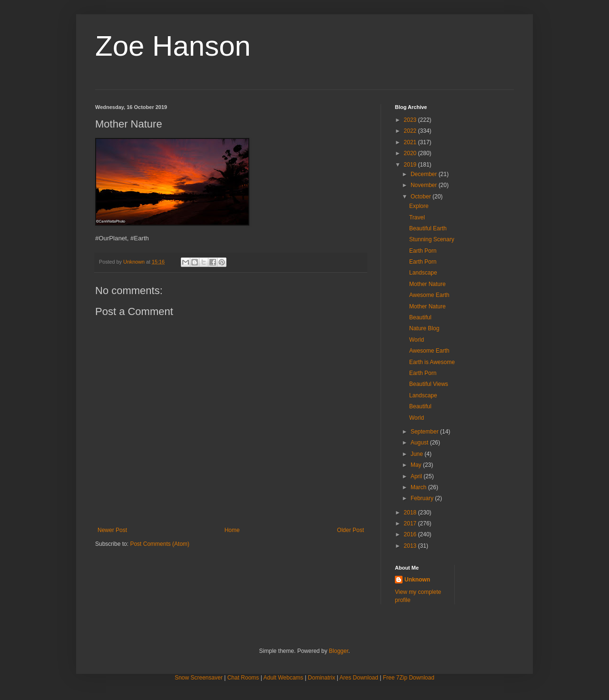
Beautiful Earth (428, 228)
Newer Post (112, 530)
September (425, 432)
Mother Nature (427, 284)
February (423, 498)
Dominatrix (321, 678)
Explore (419, 206)
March (419, 487)
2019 (411, 165)
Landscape (423, 273)
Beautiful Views (429, 384)
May (417, 465)
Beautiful (420, 317)
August (420, 443)
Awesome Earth (429, 295)
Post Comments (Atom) (160, 544)
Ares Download (359, 678)
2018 (411, 513)
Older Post (350, 530)
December (425, 174)
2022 (411, 131)
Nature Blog (424, 328)
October (422, 197)
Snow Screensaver (199, 678)
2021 (411, 142)
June (417, 454)
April (417, 476)
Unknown (417, 580)
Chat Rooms (243, 678)
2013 (411, 546)
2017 (411, 523)
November (425, 185)
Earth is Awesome (432, 362)
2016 (411, 534)
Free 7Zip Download (409, 678)
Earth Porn (423, 251)
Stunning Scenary (432, 239)
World (417, 340)
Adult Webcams (284, 678)
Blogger (339, 651)
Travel (417, 217)
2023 (411, 120)
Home (232, 530)
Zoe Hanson (173, 46)
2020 (411, 153)
